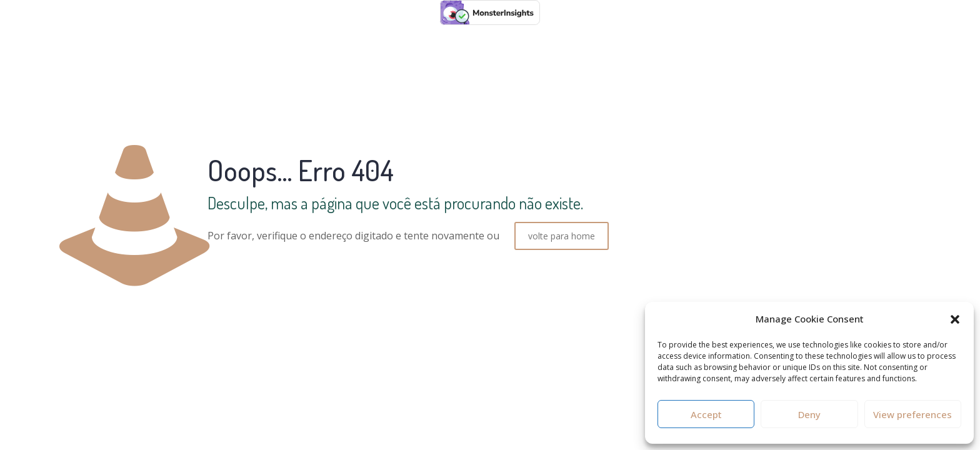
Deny (809, 414)
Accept (706, 414)
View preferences (912, 414)
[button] (955, 319)
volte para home (562, 236)
